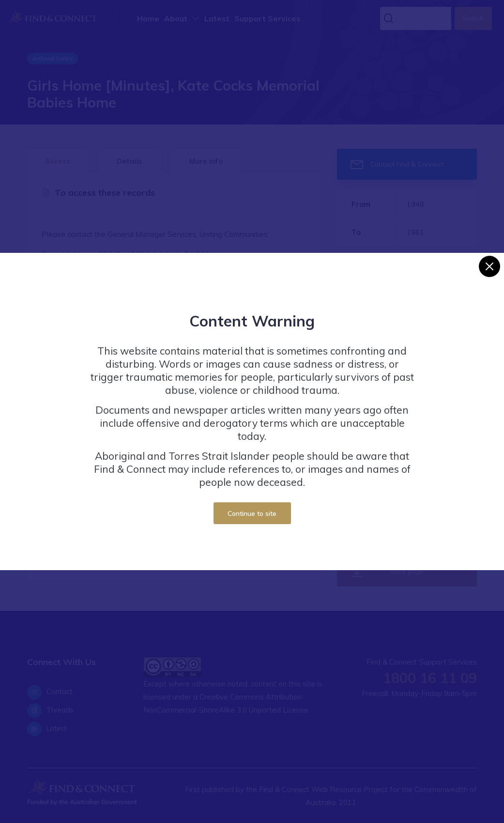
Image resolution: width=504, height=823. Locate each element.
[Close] (489, 266)
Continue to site (252, 513)
